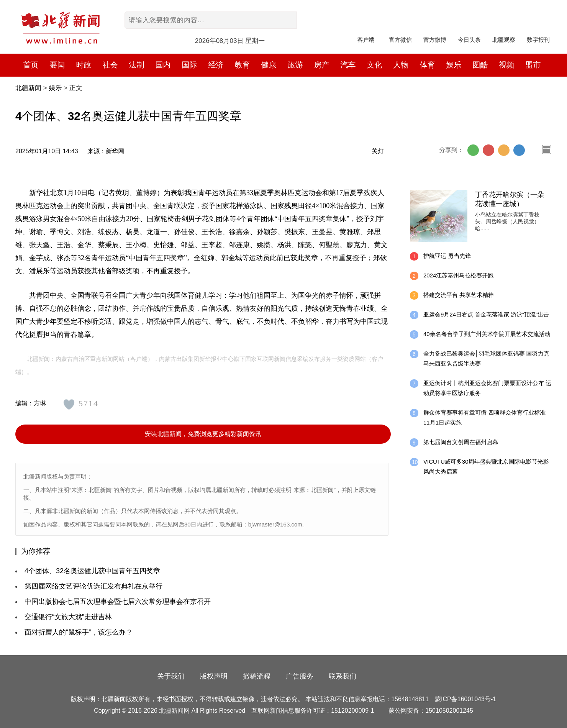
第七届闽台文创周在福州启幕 (461, 442)
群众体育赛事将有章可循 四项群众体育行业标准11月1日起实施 (484, 417)
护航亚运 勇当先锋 (447, 256)
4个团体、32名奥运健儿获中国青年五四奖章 (92, 571)
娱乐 (55, 88)
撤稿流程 (257, 676)
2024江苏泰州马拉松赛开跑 (458, 275)
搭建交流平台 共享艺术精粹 (459, 295)
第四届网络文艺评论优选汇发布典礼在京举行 (93, 586)
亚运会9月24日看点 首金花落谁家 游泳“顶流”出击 (486, 314)
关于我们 (171, 676)
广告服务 (300, 676)
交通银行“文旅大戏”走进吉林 (68, 617)
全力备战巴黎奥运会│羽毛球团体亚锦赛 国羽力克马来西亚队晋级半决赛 (486, 358)
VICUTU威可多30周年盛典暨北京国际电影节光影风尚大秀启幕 (486, 466)
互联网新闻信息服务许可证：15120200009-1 (313, 711)
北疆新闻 (28, 88)
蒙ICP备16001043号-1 (465, 699)
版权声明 (214, 676)
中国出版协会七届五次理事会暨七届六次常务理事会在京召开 (118, 602)
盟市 (533, 65)
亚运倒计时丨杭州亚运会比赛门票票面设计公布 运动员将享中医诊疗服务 (487, 388)
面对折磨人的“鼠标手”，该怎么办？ (79, 632)
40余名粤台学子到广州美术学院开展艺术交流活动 (487, 334)
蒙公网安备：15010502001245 (431, 711)
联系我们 (342, 676)
